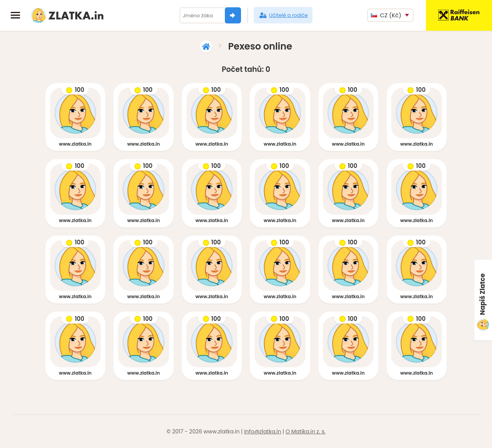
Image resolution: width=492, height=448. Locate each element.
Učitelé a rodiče (283, 15)
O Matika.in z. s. (306, 431)
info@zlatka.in (263, 431)
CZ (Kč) (386, 15)
